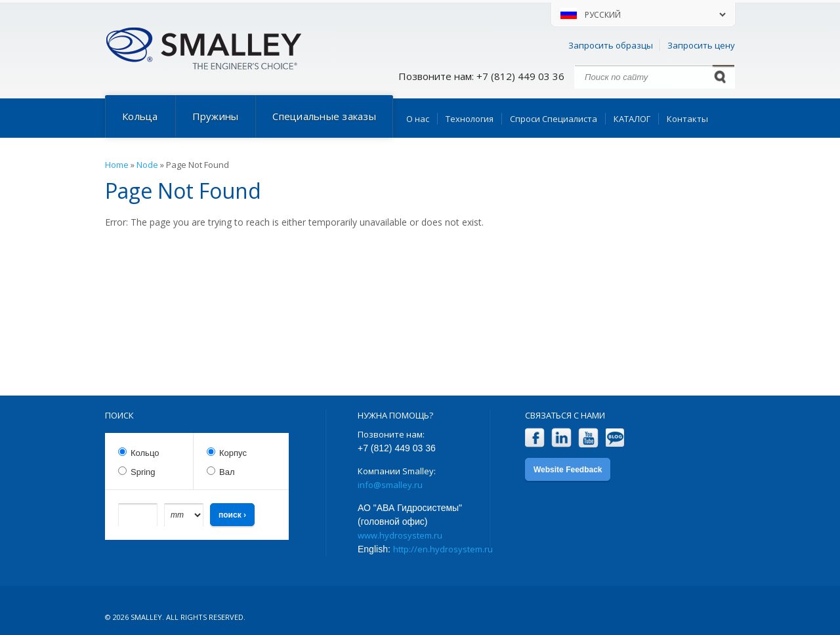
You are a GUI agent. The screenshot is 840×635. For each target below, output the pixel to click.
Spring (143, 472)
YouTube (588, 438)
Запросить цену (701, 45)
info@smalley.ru (390, 485)
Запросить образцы (611, 45)
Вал (227, 472)
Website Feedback (568, 470)
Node (147, 165)
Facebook (535, 438)
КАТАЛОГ (632, 119)
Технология (470, 119)
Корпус (233, 453)
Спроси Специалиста (554, 119)
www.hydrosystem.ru (400, 535)
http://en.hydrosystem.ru (443, 549)
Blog (615, 438)
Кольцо (145, 453)
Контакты (687, 119)
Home (117, 165)
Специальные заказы (324, 116)
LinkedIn (561, 438)
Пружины (216, 116)
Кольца (140, 116)
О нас (418, 119)
